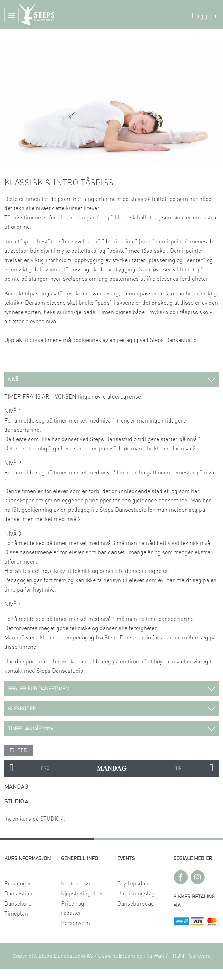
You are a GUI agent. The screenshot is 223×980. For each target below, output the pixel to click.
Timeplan (16, 914)
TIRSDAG (178, 768)
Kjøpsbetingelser (82, 894)
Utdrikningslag (136, 894)
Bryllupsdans (134, 884)
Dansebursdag (136, 904)
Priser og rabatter (73, 908)
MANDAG (112, 768)
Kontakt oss (75, 884)
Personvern (75, 923)
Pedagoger (18, 884)
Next (212, 768)
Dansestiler (19, 894)
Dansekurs (18, 904)
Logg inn (205, 16)
